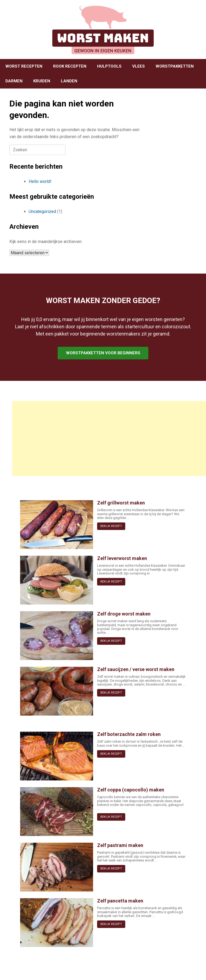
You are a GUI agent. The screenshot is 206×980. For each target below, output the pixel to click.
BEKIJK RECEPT (111, 526)
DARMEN (14, 81)
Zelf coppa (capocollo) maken (131, 790)
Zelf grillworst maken (121, 503)
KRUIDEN (42, 81)
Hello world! (40, 181)
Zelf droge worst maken (124, 614)
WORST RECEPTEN (24, 66)
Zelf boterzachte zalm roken (129, 734)
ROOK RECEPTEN (70, 66)
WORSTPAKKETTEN (175, 66)
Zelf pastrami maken (120, 845)
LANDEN (69, 81)
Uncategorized (42, 211)
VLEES (139, 66)
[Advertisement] (109, 439)
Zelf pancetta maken (120, 901)
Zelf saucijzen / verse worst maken (136, 669)
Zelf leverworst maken (122, 558)
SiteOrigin (101, 969)
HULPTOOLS (109, 66)
